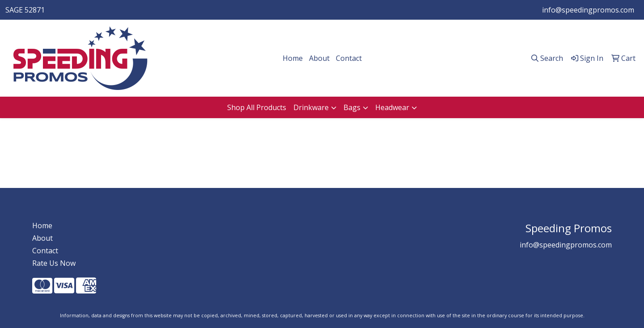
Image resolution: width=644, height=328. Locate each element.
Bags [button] (352, 107)
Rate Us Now (54, 263)
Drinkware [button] (311, 107)
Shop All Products (257, 107)
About (319, 58)
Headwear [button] (392, 107)
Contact (349, 58)
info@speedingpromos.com (588, 10)
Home (293, 58)
